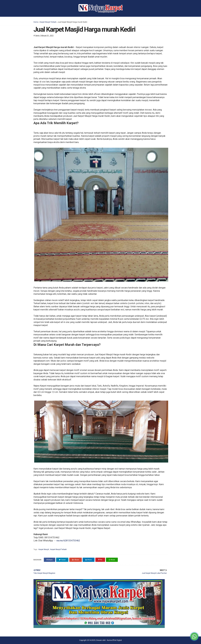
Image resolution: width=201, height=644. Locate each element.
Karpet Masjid (44, 549)
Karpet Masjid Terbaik (48, 22)
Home (36, 22)
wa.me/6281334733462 (68, 541)
